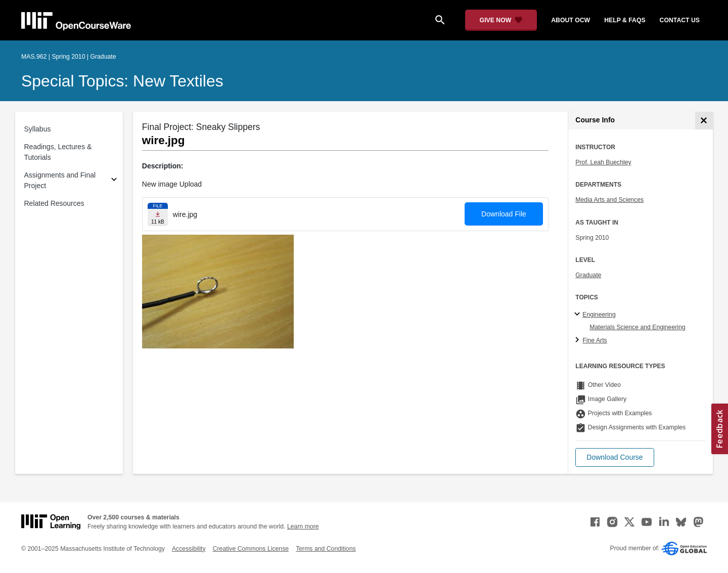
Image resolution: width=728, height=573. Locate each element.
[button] (615, 457)
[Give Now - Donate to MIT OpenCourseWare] (501, 20)
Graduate (588, 275)
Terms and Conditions (326, 549)
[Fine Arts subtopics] (579, 340)
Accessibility (189, 549)
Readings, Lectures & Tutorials (58, 152)
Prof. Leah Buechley (603, 162)
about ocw (571, 20)
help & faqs (625, 20)
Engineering (599, 315)
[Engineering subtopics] (579, 315)
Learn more (303, 526)
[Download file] (158, 214)
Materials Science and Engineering (637, 327)
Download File (504, 214)
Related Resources (54, 203)
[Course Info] (704, 121)
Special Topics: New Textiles (122, 81)
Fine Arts (595, 340)
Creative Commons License (251, 549)
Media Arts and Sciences (609, 200)
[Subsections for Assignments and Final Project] (114, 181)
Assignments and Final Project (60, 180)
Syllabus (38, 129)
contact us (680, 20)
